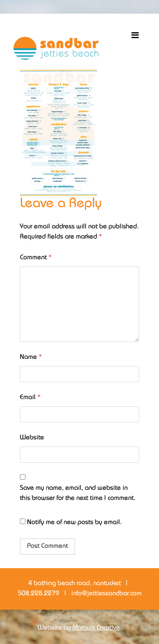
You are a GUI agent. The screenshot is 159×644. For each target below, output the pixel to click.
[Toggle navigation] (135, 36)
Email (30, 398)
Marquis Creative (96, 628)
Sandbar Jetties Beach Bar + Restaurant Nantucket (56, 48)
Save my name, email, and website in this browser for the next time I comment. (78, 493)
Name (31, 357)
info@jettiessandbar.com (106, 594)
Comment (36, 258)
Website (32, 438)
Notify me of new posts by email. (74, 523)
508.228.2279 (39, 594)
